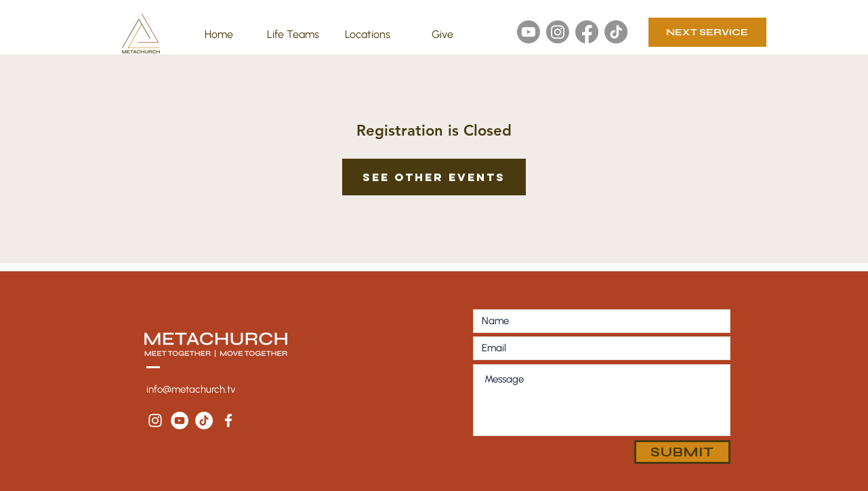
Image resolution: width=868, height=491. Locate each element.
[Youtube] (529, 32)
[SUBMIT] (682, 452)
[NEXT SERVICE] (707, 32)
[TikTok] (616, 32)
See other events (434, 177)
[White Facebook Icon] (228, 420)
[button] (293, 35)
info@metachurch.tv (191, 389)
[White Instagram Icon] (155, 420)
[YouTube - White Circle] (180, 420)
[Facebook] (587, 32)
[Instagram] (558, 32)
